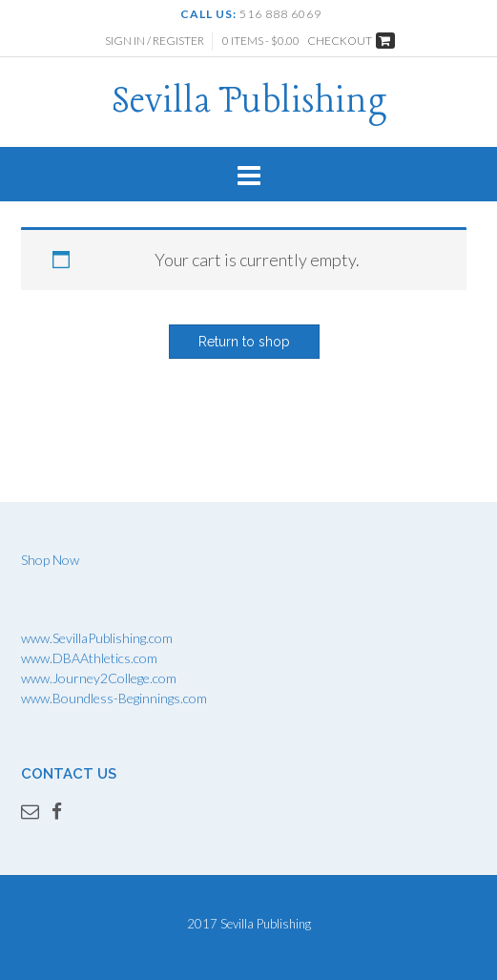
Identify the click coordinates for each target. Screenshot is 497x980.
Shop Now (50, 560)
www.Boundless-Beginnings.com (114, 698)
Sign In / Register (155, 41)
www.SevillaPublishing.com (97, 638)
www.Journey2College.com (99, 678)
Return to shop (244, 342)
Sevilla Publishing (249, 102)
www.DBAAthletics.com (89, 658)
